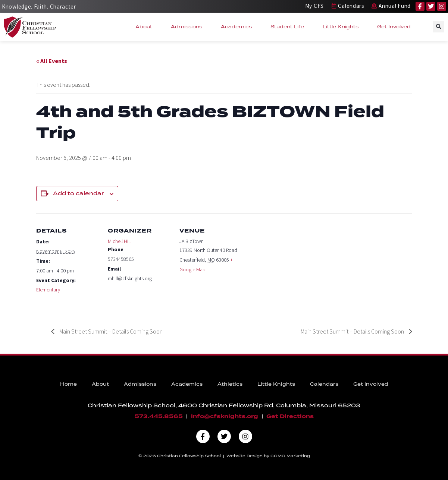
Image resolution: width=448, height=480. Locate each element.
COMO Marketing (290, 456)
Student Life (289, 27)
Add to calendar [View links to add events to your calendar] (79, 194)
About (146, 27)
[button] (439, 27)
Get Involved (396, 27)
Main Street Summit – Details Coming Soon (110, 331)
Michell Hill (119, 241)
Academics (238, 27)
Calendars (324, 384)
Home (68, 384)
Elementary (48, 290)
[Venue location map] (290, 264)
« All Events (52, 61)
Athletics (230, 384)
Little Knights (342, 27)
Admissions (188, 27)
